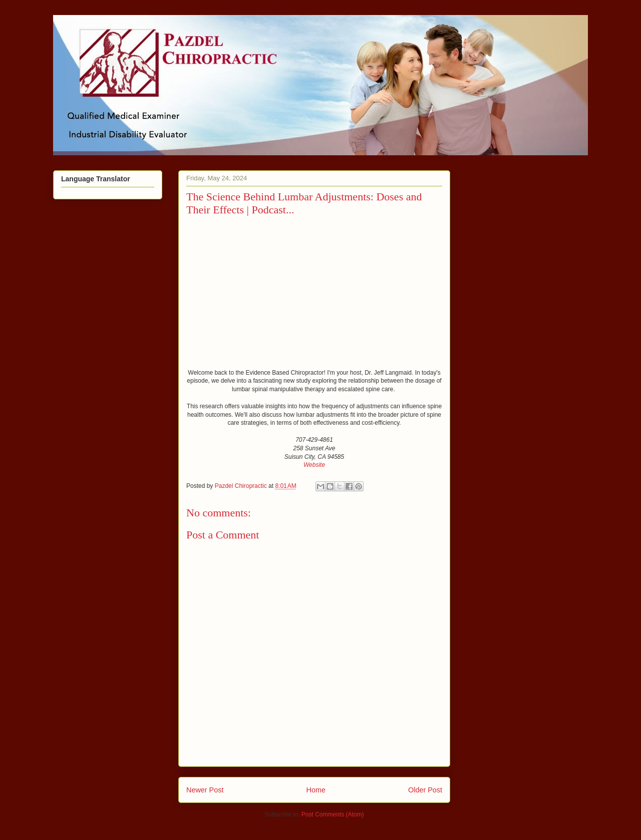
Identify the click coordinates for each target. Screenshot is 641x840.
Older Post (425, 790)
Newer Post (205, 790)
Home (316, 790)
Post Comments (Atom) (333, 814)
